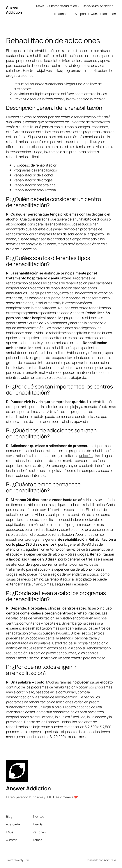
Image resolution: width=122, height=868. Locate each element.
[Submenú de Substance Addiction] (79, 6)
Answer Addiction (14, 10)
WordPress (110, 860)
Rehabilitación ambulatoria (35, 190)
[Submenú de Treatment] (70, 14)
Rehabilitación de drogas (33, 180)
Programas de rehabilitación (36, 170)
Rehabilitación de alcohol (33, 175)
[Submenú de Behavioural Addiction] (115, 6)
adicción (86, 456)
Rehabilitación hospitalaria (34, 185)
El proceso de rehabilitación (35, 165)
